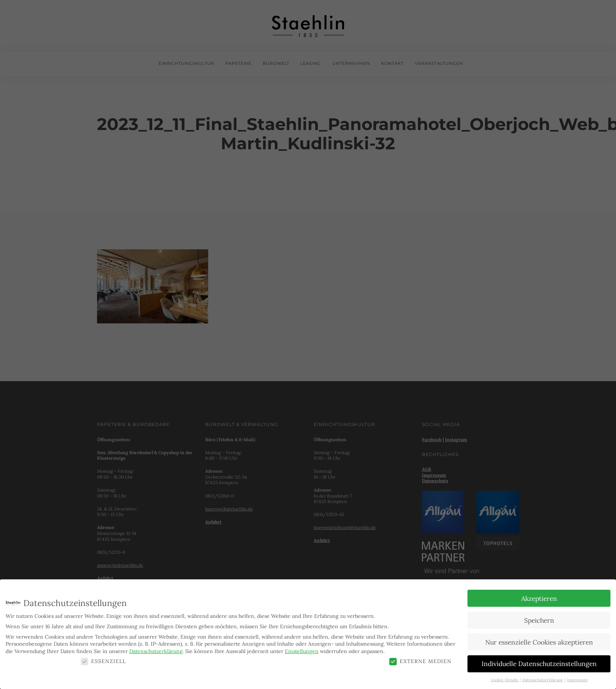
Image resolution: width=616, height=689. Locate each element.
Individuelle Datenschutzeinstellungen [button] (539, 663)
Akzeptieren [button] (539, 597)
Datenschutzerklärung (156, 650)
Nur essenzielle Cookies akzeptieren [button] (539, 641)
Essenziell (103, 660)
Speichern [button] (539, 619)
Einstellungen (302, 650)
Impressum (577, 679)
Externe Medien (420, 660)
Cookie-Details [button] (505, 679)
